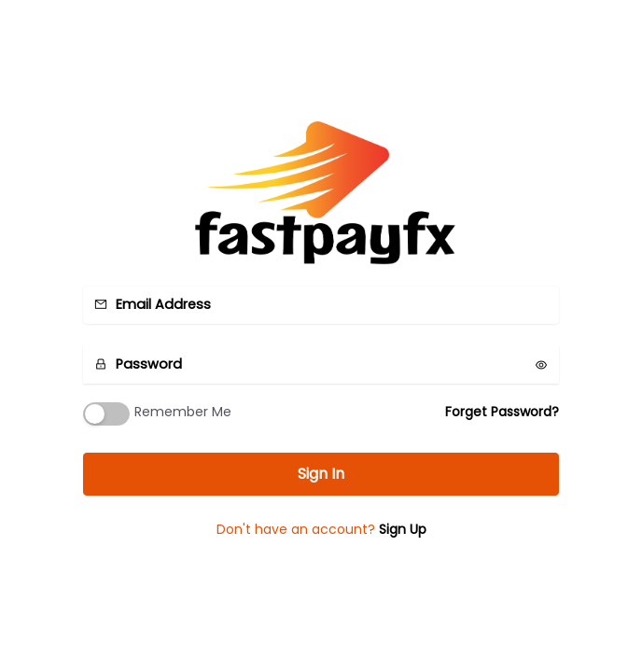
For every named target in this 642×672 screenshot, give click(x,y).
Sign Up (403, 529)
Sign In (321, 474)
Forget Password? (502, 412)
